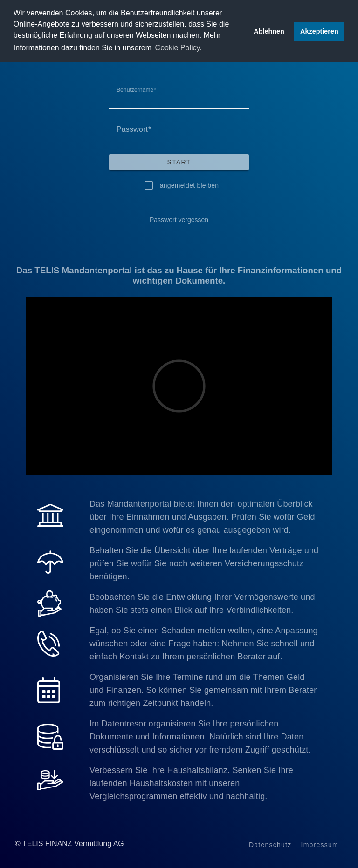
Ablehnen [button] (269, 31)
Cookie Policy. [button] (179, 48)
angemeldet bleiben (189, 185)
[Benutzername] (179, 96)
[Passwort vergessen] (179, 220)
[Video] (179, 386)
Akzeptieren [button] (319, 31)
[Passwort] (179, 129)
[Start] (179, 162)
